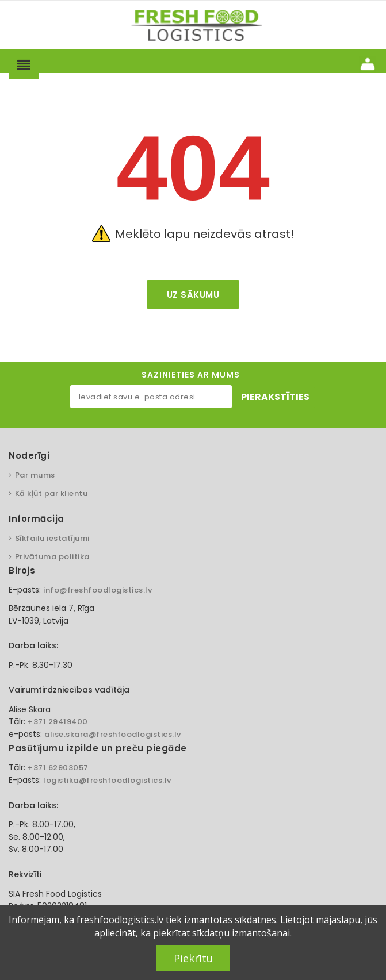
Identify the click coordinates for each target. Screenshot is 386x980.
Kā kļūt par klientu (51, 493)
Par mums (35, 475)
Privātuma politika (52, 557)
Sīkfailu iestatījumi (52, 538)
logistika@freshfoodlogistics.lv (107, 780)
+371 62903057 (58, 768)
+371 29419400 (58, 722)
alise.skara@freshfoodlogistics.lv (113, 734)
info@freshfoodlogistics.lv (98, 590)
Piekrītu (193, 958)
